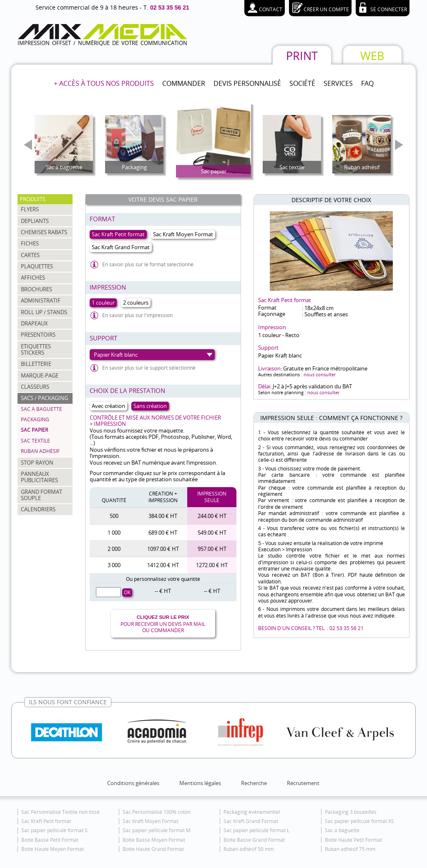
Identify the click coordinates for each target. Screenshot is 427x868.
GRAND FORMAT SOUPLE (41, 495)
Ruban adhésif (40, 451)
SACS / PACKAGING (44, 398)
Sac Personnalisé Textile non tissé (60, 812)
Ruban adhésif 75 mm (350, 849)
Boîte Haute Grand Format (153, 849)
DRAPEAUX (34, 323)
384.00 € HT (163, 516)
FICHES (30, 243)
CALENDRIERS (38, 509)
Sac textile (35, 441)
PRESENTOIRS (38, 335)
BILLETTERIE (36, 364)
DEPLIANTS (35, 221)
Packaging (35, 419)
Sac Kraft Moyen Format (151, 821)
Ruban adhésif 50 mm (249, 849)
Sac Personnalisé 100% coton (157, 812)
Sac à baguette (41, 409)
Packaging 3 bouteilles (351, 812)
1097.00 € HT (163, 549)
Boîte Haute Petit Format (353, 840)
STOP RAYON (37, 463)
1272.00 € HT (212, 565)
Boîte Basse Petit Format (50, 840)
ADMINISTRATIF (41, 300)
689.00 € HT (163, 533)
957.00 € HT (212, 549)
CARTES (30, 255)
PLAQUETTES (37, 266)
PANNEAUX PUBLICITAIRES (39, 477)
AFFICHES (33, 278)
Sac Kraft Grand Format (251, 821)
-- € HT (163, 591)
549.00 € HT (212, 533)
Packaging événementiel (252, 812)
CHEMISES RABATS (44, 232)
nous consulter (320, 374)
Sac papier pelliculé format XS (359, 821)
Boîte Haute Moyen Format (53, 849)
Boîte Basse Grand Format (254, 840)
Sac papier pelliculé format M (157, 830)
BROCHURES (36, 289)
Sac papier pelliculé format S (54, 830)
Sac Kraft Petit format (46, 821)
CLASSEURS (35, 387)
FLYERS (30, 209)
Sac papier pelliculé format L (256, 830)
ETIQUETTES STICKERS (36, 349)
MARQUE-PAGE (40, 375)
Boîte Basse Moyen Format (154, 840)
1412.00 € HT (163, 565)
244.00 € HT (212, 516)
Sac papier (34, 430)
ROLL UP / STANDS (44, 312)
